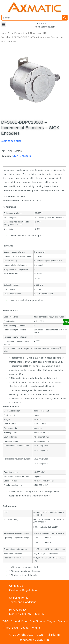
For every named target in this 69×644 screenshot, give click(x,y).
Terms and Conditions (23, 602)
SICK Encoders (22, 156)
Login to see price (11, 141)
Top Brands (16, 33)
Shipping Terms (19, 598)
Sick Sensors (32, 33)
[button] (4, 25)
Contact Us (16, 586)
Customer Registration (23, 590)
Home (4, 33)
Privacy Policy (18, 610)
